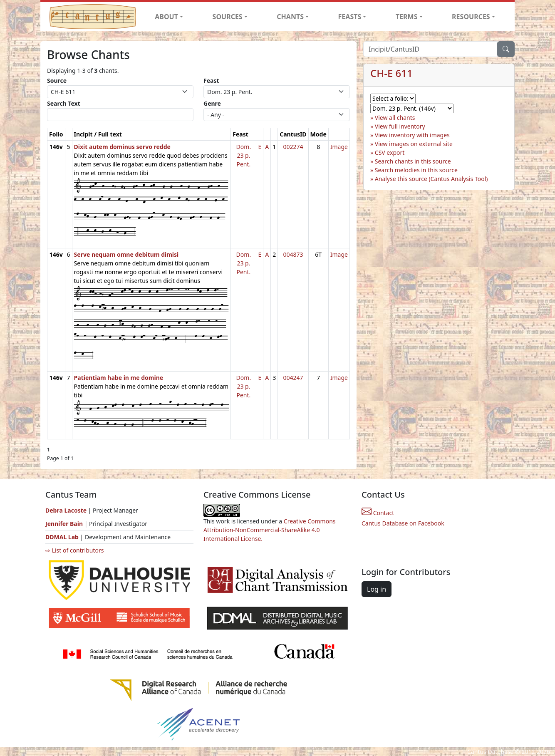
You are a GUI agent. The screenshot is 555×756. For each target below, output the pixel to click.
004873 (293, 254)
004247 (293, 378)
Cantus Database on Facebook (403, 523)
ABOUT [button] (166, 17)
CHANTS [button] (290, 17)
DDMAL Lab (62, 537)
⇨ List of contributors (74, 550)
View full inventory (400, 126)
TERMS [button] (407, 17)
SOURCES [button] (228, 17)
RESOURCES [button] (471, 17)
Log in (377, 589)
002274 (293, 147)
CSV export (390, 152)
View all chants (395, 118)
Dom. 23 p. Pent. (244, 155)
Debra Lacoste (66, 510)
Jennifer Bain (65, 524)
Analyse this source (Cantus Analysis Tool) (431, 179)
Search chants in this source (413, 161)
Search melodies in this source (416, 170)
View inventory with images (412, 135)
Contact (378, 513)
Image (339, 147)
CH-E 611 (391, 73)
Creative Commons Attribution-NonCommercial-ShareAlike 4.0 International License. (270, 530)
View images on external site (414, 144)
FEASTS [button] (350, 17)
